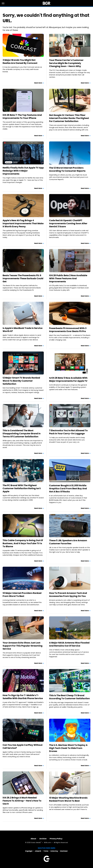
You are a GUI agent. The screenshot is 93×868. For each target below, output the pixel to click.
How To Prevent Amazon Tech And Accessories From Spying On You (68, 595)
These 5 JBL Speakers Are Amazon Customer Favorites (68, 542)
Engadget (29, 851)
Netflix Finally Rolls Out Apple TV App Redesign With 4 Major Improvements (23, 171)
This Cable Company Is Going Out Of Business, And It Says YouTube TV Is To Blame (23, 543)
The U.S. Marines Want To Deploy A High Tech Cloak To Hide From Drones (68, 748)
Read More (38, 83)
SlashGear (64, 851)
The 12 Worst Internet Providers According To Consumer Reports (67, 169)
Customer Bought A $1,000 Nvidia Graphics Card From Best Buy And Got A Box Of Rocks (68, 489)
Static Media (36, 843)
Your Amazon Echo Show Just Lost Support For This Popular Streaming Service (23, 646)
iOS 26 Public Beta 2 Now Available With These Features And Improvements (68, 278)
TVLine (46, 851)
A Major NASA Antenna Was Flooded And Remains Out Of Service (69, 644)
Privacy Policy (56, 839)
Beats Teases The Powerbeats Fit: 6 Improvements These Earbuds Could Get (23, 278)
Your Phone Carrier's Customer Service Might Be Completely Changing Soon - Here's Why (66, 63)
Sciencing (54, 851)
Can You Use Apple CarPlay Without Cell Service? (23, 746)
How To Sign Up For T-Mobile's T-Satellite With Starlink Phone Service (23, 697)
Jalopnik (38, 851)
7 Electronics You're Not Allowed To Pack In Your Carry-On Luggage (68, 432)
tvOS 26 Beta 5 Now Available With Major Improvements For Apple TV (68, 379)
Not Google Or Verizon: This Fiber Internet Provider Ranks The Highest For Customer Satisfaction (69, 118)
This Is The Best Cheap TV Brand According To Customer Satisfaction (69, 697)
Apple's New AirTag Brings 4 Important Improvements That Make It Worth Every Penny (23, 223)
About (33, 839)
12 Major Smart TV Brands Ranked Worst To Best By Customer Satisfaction (21, 381)
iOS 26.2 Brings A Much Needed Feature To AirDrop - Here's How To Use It (22, 801)
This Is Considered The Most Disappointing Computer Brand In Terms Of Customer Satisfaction (22, 434)
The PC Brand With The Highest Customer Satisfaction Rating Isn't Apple (22, 488)
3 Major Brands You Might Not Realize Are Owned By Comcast (20, 62)
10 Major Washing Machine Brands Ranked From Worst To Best (68, 799)
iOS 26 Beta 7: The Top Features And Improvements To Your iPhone (22, 117)
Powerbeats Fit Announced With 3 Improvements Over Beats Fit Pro (68, 330)
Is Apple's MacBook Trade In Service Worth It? (23, 330)
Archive (43, 839)
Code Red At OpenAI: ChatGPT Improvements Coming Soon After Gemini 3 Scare (68, 223)
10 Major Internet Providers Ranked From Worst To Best (22, 595)
